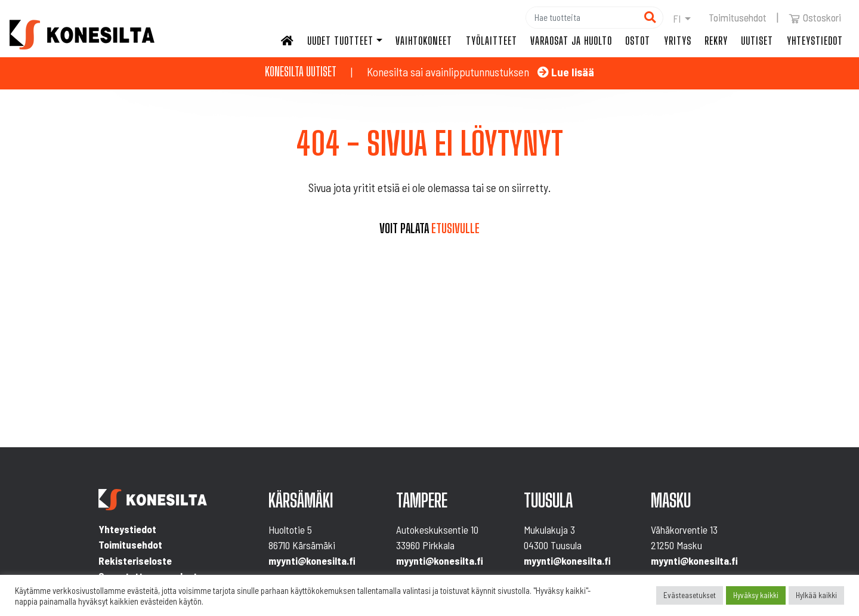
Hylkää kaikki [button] (816, 595)
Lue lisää (566, 72)
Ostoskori (815, 17)
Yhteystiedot (815, 41)
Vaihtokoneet (424, 41)
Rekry (716, 41)
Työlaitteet (492, 41)
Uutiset (757, 41)
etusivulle (455, 228)
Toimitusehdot (738, 17)
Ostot (638, 41)
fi (677, 18)
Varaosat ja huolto (571, 41)
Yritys (678, 41)
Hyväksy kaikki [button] (756, 595)
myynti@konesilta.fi (312, 561)
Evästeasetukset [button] (690, 595)
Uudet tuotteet (340, 41)
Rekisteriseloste (135, 561)
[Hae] (582, 18)
